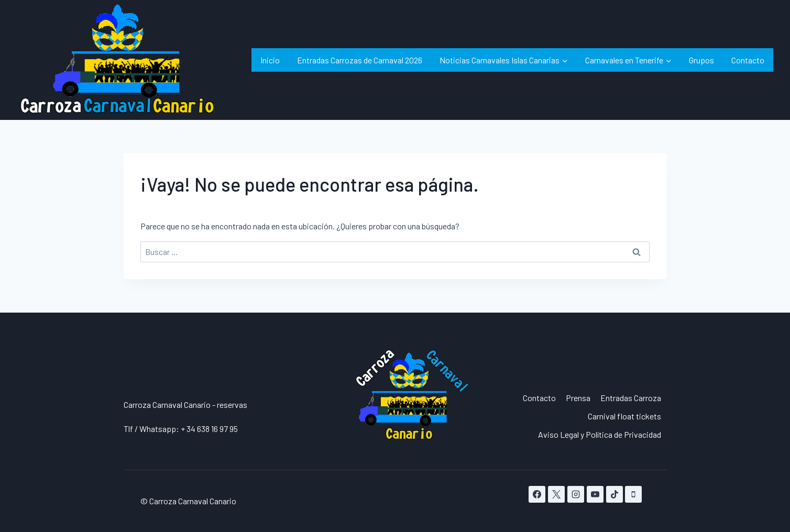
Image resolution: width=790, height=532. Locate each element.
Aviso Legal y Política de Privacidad (600, 434)
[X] (556, 494)
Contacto (748, 60)
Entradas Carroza (631, 398)
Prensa (578, 398)
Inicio (270, 60)
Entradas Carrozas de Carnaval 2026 (360, 60)
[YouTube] (595, 494)
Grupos (701, 60)
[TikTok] (615, 494)
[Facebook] (537, 494)
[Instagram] (576, 494)
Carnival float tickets (624, 416)
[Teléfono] (633, 494)
